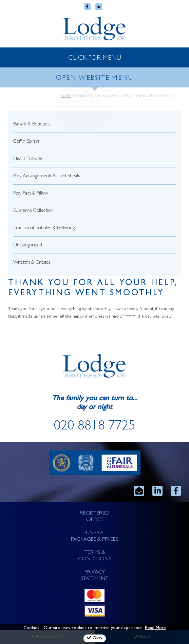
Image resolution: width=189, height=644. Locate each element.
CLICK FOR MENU (95, 58)
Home (65, 96)
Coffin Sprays (26, 142)
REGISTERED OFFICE (94, 517)
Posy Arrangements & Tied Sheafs (46, 176)
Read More (155, 628)
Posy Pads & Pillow (31, 194)
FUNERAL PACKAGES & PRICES (94, 536)
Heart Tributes (28, 159)
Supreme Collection (33, 211)
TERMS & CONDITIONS (94, 556)
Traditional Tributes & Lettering (44, 228)
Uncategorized (28, 246)
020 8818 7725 (95, 427)
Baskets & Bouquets (32, 125)
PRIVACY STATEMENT (94, 576)
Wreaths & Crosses (32, 263)
